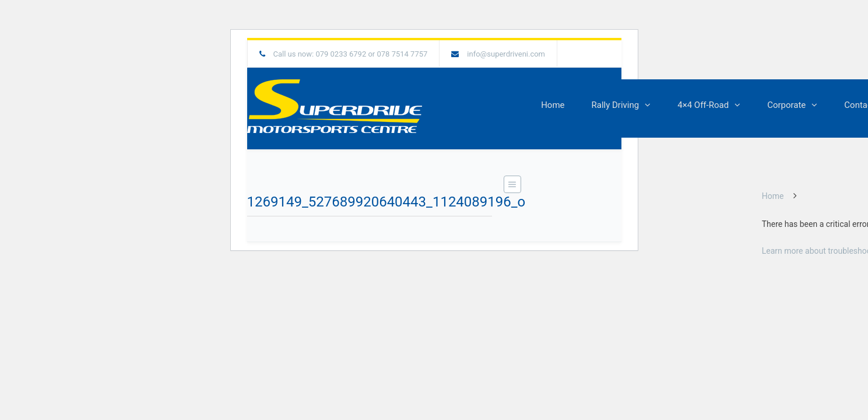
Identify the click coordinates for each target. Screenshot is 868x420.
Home (553, 105)
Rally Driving (616, 105)
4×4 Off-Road (703, 105)
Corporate (786, 105)
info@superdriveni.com (506, 54)
